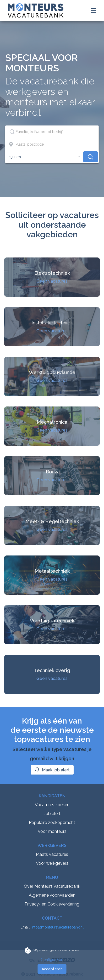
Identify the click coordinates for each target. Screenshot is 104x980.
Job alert (52, 814)
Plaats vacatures (52, 854)
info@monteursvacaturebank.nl (58, 927)
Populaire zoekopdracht (52, 823)
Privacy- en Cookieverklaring (52, 904)
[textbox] (52, 132)
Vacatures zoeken (52, 805)
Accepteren (52, 969)
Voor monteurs (52, 831)
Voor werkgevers (52, 863)
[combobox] (52, 132)
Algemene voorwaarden (52, 895)
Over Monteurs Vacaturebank (52, 886)
